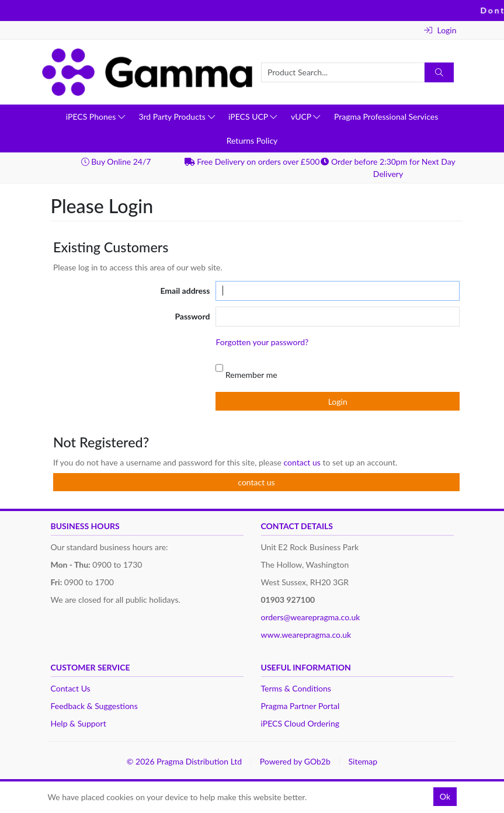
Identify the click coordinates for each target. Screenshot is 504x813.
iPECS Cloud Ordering (300, 723)
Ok (445, 796)
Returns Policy (252, 140)
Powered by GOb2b (295, 761)
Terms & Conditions (296, 688)
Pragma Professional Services (386, 117)
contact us (303, 462)
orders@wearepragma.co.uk (311, 617)
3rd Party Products (176, 117)
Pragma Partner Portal (300, 706)
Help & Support (79, 723)
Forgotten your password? (262, 342)
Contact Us (71, 688)
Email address (185, 291)
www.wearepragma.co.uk (306, 635)
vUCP (305, 117)
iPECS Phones (95, 117)
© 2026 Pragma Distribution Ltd (184, 761)
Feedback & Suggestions (94, 706)
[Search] (439, 72)
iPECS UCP (253, 117)
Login (440, 30)
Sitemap (363, 761)
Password (192, 316)
